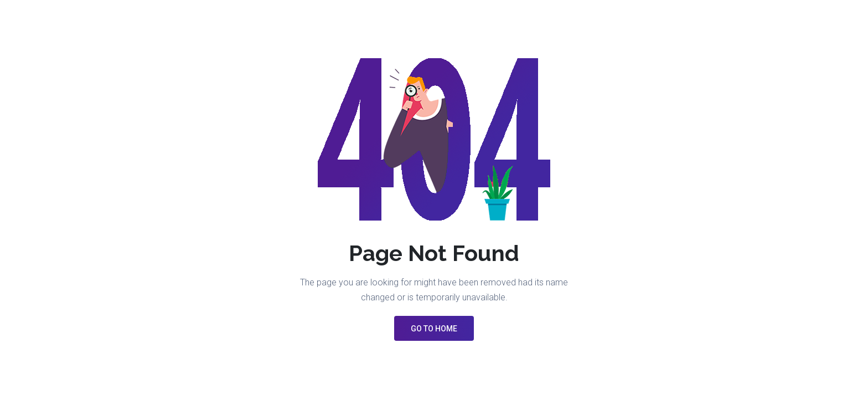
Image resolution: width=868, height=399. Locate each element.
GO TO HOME (434, 329)
